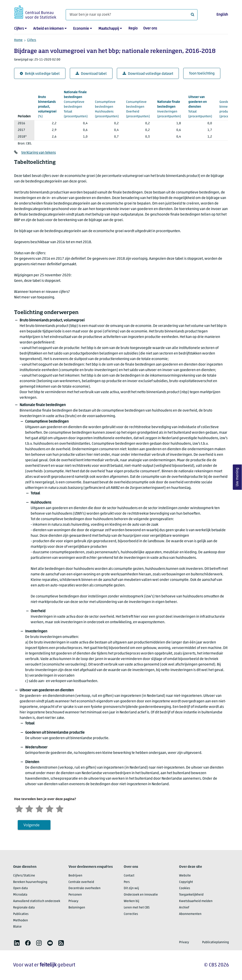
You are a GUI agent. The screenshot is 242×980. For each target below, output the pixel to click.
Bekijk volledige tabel (40, 74)
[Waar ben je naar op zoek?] (132, 15)
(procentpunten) (76, 104)
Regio (133, 29)
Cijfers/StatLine (24, 876)
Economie (81, 29)
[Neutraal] (39, 808)
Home (18, 40)
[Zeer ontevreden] (19, 808)
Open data (20, 888)
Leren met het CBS (137, 908)
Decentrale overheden (84, 888)
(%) (47, 107)
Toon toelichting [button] (202, 74)
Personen (75, 895)
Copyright (186, 882)
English (222, 15)
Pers (127, 882)
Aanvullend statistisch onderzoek (37, 901)
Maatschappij (109, 29)
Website (185, 876)
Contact (129, 876)
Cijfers (19, 29)
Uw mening (237, 477)
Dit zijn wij (131, 888)
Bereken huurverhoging (30, 882)
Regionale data (24, 908)
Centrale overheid (81, 882)
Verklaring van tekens (38, 153)
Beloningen (77, 908)
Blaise (17, 927)
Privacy (73, 901)
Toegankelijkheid (191, 895)
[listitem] (17, 943)
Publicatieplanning (215, 942)
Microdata (20, 895)
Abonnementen (190, 914)
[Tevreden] (50, 808)
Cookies (185, 888)
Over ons (150, 29)
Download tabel (91, 74)
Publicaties (21, 914)
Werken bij (131, 901)
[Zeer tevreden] (60, 808)
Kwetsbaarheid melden (196, 901)
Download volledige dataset (148, 74)
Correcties (131, 914)
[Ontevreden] (29, 808)
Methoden (21, 921)
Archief (184, 908)
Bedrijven (75, 876)
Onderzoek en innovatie (141, 895)
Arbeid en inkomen (48, 29)
